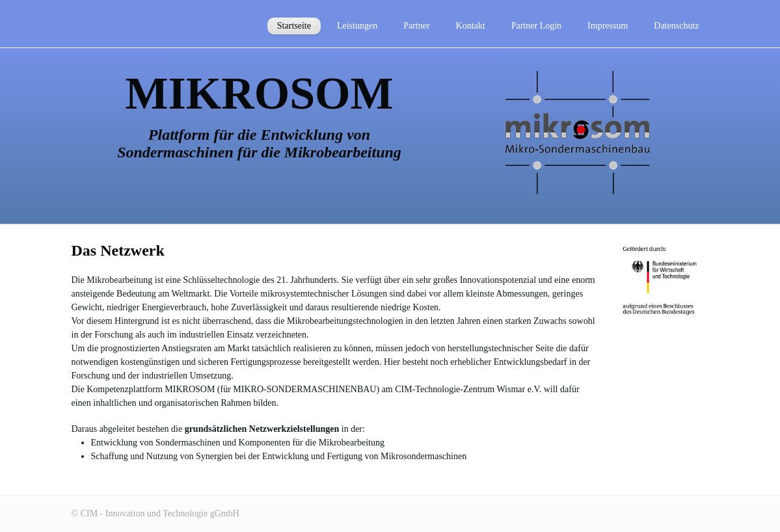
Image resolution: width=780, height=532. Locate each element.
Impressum (608, 26)
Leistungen (357, 26)
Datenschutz (676, 26)
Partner (416, 26)
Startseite (294, 26)
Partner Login (536, 26)
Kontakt (471, 26)
